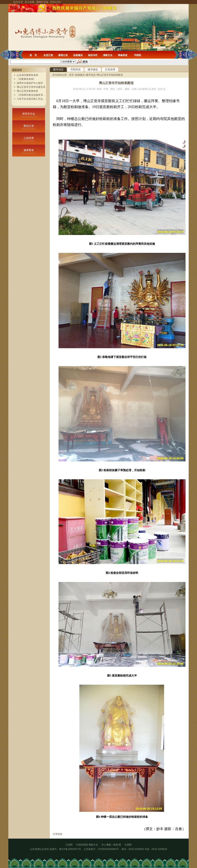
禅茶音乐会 (29, 115)
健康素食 (29, 151)
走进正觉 (48, 55)
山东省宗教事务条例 (27, 75)
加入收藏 (30, 2)
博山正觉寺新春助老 (27, 91)
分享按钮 (58, 834)
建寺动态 (58, 69)
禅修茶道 (123, 55)
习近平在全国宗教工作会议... (32, 99)
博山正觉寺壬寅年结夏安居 (31, 87)
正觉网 (69, 845)
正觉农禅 (110, 69)
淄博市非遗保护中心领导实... (32, 83)
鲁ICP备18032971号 (70, 849)
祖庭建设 (78, 55)
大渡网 (128, 845)
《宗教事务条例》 (26, 79)
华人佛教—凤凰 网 (113, 845)
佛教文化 (108, 55)
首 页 (33, 55)
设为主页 (18, 2)
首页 (72, 75)
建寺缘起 (93, 69)
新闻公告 (63, 55)
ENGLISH (55, 2)
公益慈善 (29, 139)
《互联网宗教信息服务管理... (32, 95)
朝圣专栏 (93, 55)
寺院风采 (76, 69)
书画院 (137, 55)
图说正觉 (29, 127)
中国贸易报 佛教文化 (87, 845)
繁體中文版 (42, 2)
